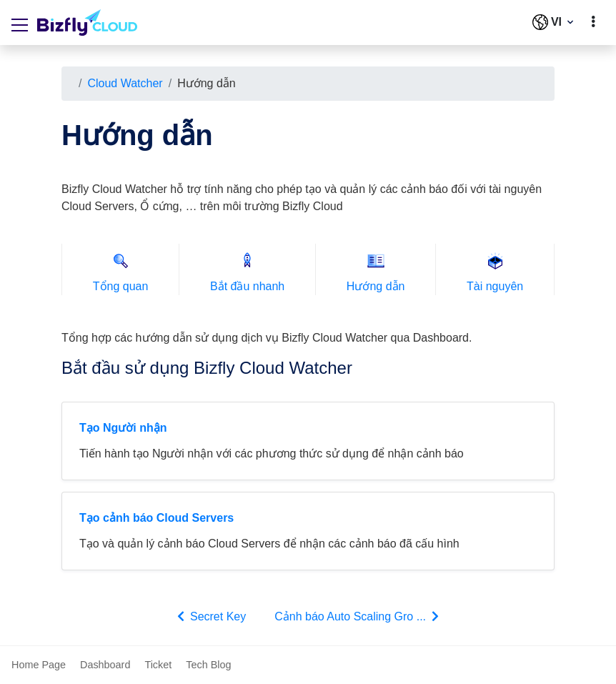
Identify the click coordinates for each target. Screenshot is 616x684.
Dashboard (105, 665)
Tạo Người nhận (123, 428)
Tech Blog (208, 665)
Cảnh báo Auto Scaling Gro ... (358, 616)
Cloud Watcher (125, 83)
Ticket (158, 665)
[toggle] (593, 22)
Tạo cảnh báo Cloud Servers (157, 518)
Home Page (39, 665)
